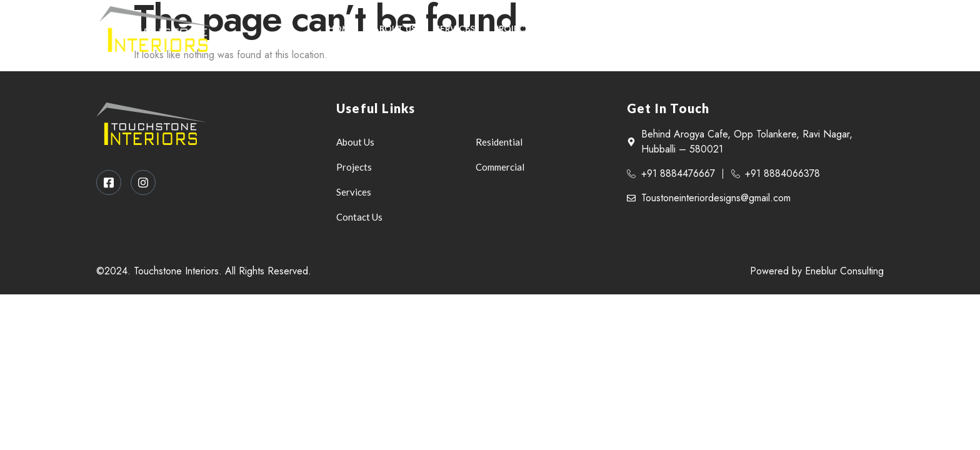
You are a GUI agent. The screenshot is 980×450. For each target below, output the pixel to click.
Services (455, 29)
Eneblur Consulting (844, 271)
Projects (515, 29)
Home (341, 29)
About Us (395, 29)
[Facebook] (836, 29)
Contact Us (583, 29)
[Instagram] (862, 29)
